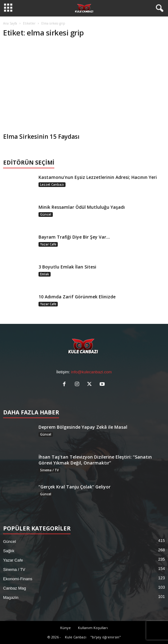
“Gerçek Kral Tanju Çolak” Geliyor (75, 487)
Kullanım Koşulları (93, 628)
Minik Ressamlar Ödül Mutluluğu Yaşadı (82, 207)
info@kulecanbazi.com (91, 372)
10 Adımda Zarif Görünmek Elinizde (77, 297)
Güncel (46, 214)
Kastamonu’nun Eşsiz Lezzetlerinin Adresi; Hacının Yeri (98, 177)
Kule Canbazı (76, 637)
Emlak (45, 274)
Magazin (11, 597)
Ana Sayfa (10, 23)
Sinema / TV (49, 470)
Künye (66, 628)
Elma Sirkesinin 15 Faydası (41, 137)
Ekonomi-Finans (18, 579)
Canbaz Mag (15, 588)
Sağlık (9, 551)
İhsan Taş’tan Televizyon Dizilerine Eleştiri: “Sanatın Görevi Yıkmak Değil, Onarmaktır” (95, 460)
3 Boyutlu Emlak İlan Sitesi (67, 267)
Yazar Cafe (48, 244)
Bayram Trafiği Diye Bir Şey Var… (74, 237)
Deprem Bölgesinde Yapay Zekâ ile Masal (83, 427)
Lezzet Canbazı (52, 184)
